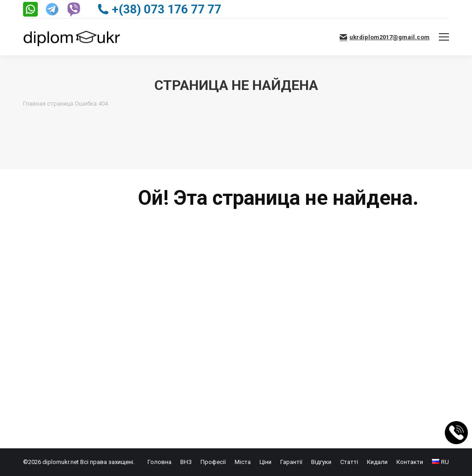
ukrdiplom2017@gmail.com (385, 37)
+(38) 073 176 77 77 (159, 9)
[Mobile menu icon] (444, 37)
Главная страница (48, 104)
